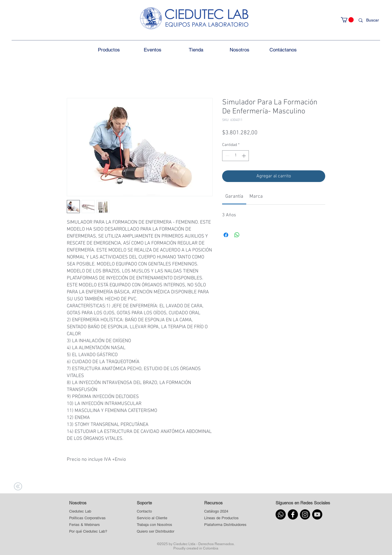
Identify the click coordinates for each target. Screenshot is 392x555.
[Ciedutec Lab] (80, 512)
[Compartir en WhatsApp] (237, 235)
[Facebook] (293, 514)
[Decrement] (227, 156)
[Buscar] (374, 20)
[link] (234, 197)
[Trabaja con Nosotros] (156, 525)
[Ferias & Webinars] (84, 525)
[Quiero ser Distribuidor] (156, 532)
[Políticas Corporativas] (87, 518)
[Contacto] (156, 512)
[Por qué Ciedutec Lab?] (88, 532)
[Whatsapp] (281, 514)
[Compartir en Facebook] (226, 235)
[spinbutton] (235, 156)
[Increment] (244, 156)
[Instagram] (305, 514)
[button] (347, 20)
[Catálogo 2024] (225, 512)
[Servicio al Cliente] (156, 518)
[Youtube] (317, 514)
